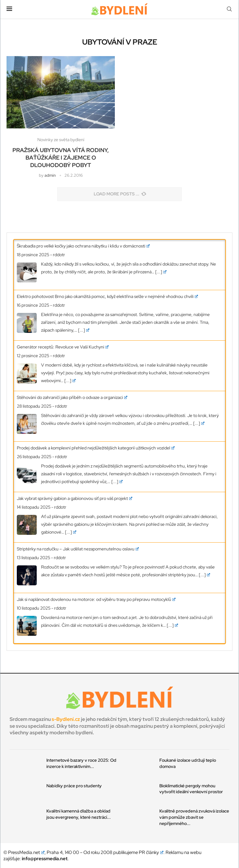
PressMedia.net (26, 852)
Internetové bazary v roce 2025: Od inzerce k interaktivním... (81, 763)
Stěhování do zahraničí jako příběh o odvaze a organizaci (72, 397)
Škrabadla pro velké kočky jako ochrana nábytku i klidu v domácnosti (83, 246)
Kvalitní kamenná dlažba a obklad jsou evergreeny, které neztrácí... (79, 814)
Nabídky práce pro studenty (74, 786)
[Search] (229, 9)
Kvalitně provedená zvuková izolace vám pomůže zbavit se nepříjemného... (194, 817)
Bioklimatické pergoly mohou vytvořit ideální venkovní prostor (191, 789)
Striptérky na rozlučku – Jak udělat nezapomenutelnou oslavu (78, 549)
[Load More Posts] (119, 194)
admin (50, 175)
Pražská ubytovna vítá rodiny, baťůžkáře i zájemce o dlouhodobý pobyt (61, 158)
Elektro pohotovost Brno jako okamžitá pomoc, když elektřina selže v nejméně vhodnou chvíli (107, 296)
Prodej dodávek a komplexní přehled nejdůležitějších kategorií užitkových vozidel (96, 448)
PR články (151, 852)
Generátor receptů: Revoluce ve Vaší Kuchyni (63, 347)
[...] (161, 272)
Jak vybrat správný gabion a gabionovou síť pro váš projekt (75, 498)
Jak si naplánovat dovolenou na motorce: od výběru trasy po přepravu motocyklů (96, 599)
